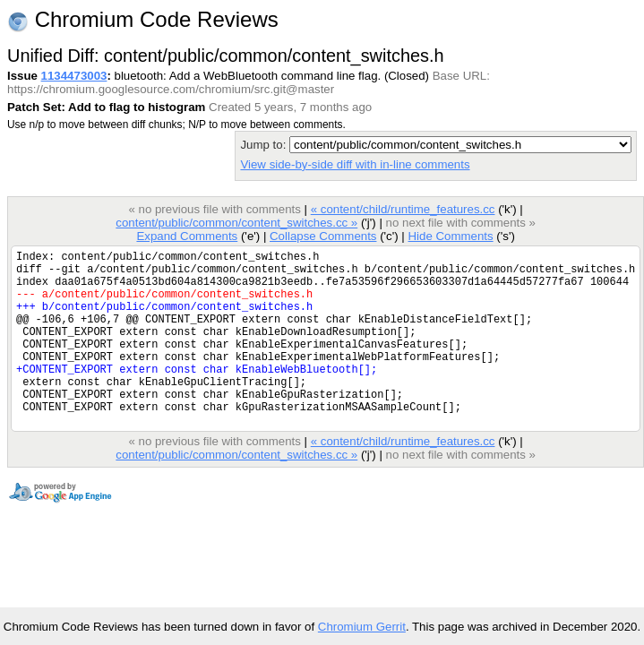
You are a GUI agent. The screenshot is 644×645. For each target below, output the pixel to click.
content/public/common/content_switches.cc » (236, 223)
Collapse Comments (323, 236)
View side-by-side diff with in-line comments (355, 164)
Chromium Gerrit (362, 627)
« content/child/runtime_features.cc (403, 209)
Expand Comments (187, 236)
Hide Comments (450, 236)
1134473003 (74, 76)
